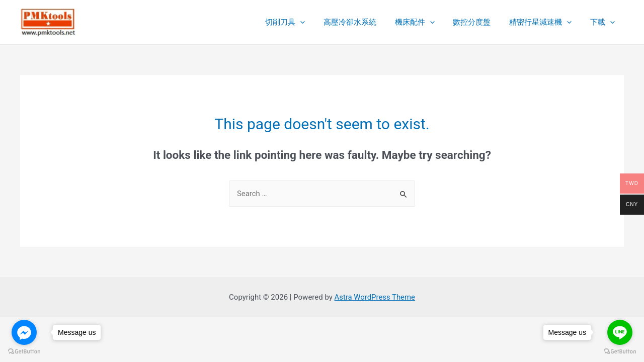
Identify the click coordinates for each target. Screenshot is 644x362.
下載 (604, 22)
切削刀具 (304, 22)
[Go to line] (620, 332)
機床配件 (426, 22)
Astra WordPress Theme (375, 297)
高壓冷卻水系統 (365, 22)
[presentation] (319, 22)
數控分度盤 (480, 22)
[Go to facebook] (24, 332)
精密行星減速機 (545, 22)
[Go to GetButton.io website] (24, 352)
